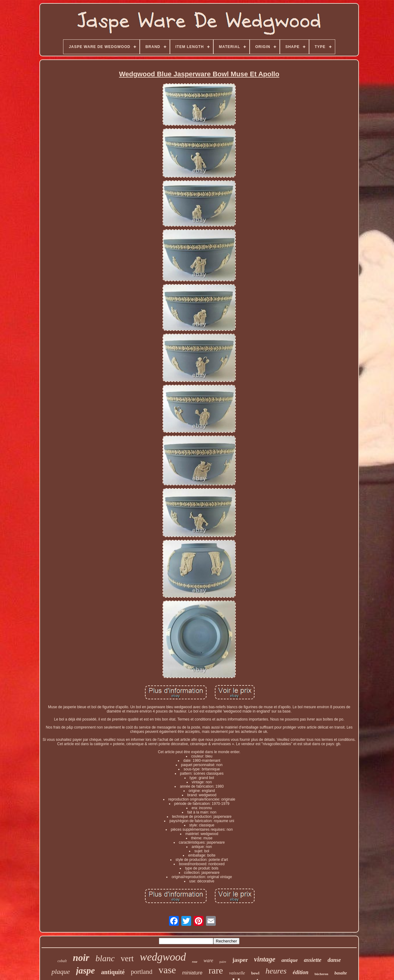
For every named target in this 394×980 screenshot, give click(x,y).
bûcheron (321, 974)
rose (195, 962)
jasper (240, 960)
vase (167, 970)
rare (216, 970)
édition (301, 972)
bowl (255, 973)
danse (334, 960)
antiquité (113, 972)
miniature (192, 973)
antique (289, 960)
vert (127, 958)
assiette (313, 960)
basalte (340, 973)
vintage (265, 959)
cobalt (62, 961)
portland (142, 972)
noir (81, 958)
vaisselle (237, 973)
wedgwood (163, 957)
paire (223, 962)
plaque (61, 972)
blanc (105, 958)
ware (208, 960)
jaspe (85, 970)
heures (276, 971)
